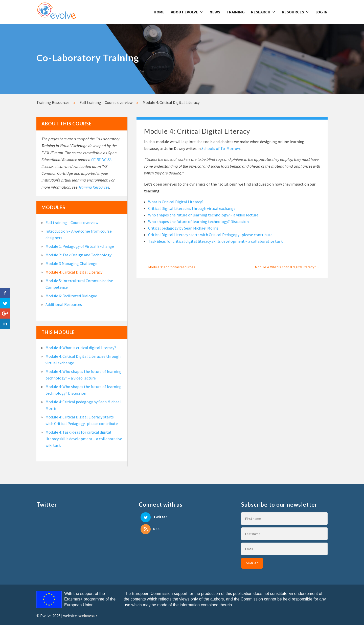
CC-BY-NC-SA (101, 160)
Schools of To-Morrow (221, 148)
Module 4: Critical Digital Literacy (74, 272)
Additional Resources (64, 304)
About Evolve (185, 12)
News (215, 12)
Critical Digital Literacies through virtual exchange (192, 208)
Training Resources (94, 187)
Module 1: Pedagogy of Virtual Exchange (80, 246)
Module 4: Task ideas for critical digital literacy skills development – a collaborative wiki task (84, 439)
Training (236, 12)
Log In (322, 12)
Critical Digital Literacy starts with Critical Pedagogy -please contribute (210, 235)
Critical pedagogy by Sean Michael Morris (183, 228)
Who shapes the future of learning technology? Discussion (198, 221)
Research (261, 12)
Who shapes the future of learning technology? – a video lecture (203, 215)
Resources (293, 12)
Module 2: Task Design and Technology (78, 255)
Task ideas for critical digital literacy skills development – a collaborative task (215, 241)
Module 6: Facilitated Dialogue (71, 296)
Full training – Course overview (72, 222)
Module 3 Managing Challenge (71, 263)
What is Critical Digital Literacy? (176, 202)
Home (159, 12)
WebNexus (88, 616)
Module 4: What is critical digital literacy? (81, 348)
